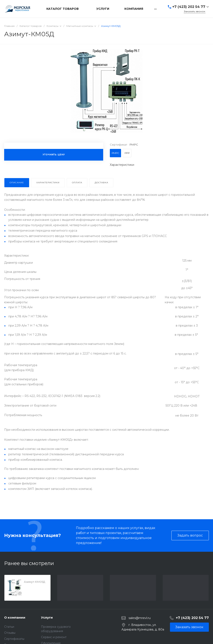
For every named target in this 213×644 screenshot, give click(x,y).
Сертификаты (14, 639)
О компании (15, 617)
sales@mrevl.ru (140, 618)
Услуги (47, 617)
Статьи (9, 627)
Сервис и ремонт (54, 637)
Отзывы (10, 633)
